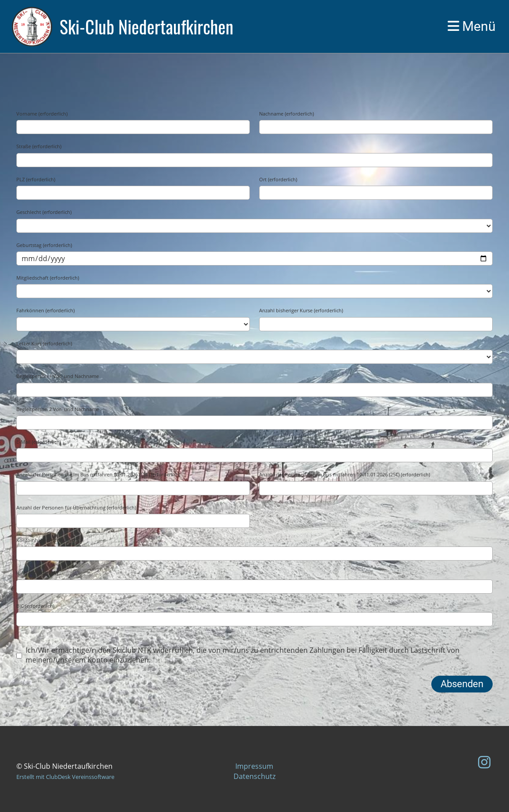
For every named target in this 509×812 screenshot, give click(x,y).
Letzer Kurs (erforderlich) (44, 343)
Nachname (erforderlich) (287, 114)
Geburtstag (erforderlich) (44, 245)
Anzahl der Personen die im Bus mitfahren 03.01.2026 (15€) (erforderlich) (98, 474)
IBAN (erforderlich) (37, 573)
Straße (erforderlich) (39, 146)
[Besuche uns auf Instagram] (484, 762)
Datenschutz (254, 776)
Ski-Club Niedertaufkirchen (147, 26)
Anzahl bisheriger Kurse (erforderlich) (301, 310)
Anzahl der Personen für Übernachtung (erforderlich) (76, 507)
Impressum (254, 766)
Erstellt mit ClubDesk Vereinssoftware (65, 777)
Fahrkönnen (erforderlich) (45, 310)
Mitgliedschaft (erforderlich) (48, 278)
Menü (472, 26)
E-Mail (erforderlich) (39, 442)
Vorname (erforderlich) (42, 114)
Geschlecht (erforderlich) (44, 212)
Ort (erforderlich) (278, 179)
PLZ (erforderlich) (36, 179)
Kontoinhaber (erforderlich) (47, 540)
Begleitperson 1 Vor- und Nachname (58, 376)
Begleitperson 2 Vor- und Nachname (58, 409)
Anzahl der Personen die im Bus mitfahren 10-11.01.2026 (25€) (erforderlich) (345, 474)
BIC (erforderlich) (35, 606)
